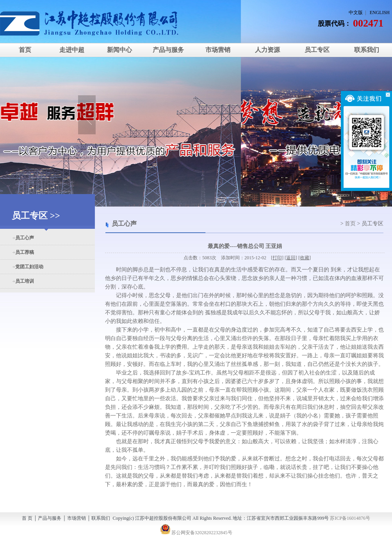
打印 (277, 258)
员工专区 (317, 50)
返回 (291, 258)
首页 (25, 50)
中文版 (356, 12)
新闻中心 (119, 50)
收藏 (305, 258)
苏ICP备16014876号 (350, 518)
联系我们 (367, 50)
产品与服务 (168, 50)
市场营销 (218, 50)
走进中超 (72, 50)
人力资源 (267, 50)
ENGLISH (380, 12)
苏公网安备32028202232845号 (196, 533)
